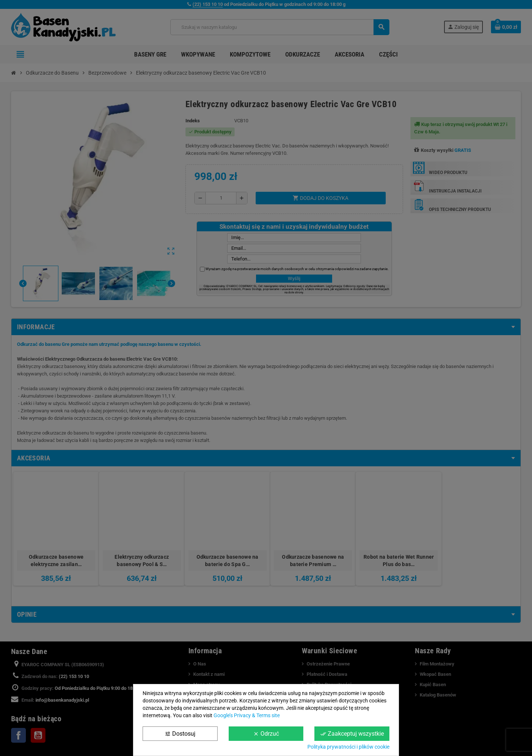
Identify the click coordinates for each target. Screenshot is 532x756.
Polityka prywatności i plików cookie (348, 747)
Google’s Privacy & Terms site (247, 715)
